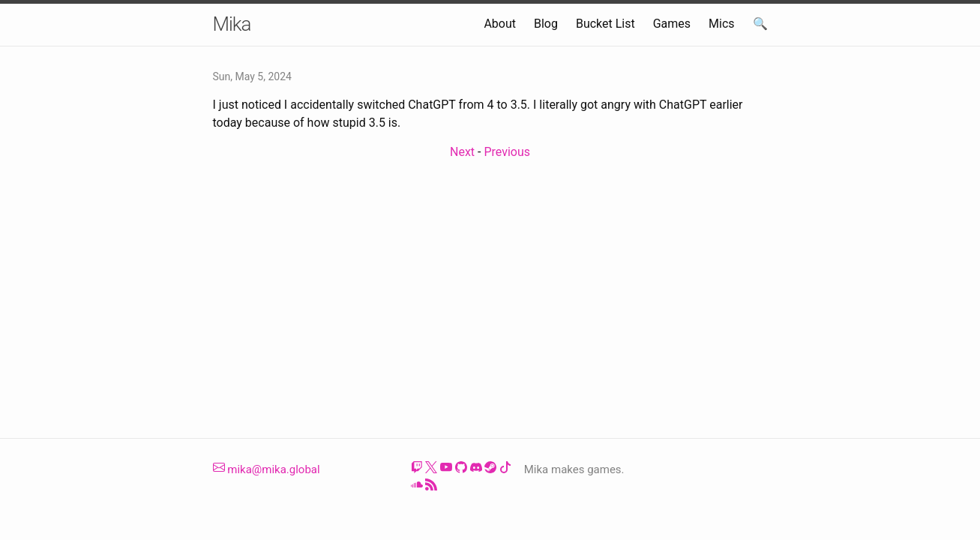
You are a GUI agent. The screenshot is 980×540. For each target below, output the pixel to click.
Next (462, 152)
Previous (507, 152)
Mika (232, 24)
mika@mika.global (267, 469)
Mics (722, 24)
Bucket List (605, 24)
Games (672, 24)
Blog (546, 24)
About (500, 24)
